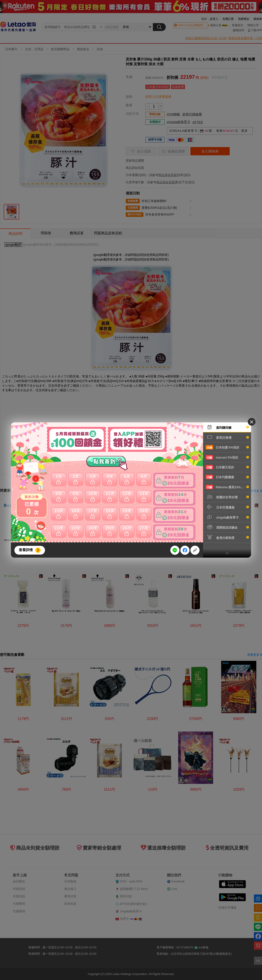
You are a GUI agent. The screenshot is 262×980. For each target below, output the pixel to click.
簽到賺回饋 (227, 427)
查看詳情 (26, 550)
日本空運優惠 (227, 507)
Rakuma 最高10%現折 (227, 487)
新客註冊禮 (227, 437)
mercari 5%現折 (227, 457)
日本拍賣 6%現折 (227, 447)
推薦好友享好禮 (227, 497)
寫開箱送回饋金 (227, 527)
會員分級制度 (227, 537)
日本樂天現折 (227, 467)
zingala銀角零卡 (227, 517)
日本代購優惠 (227, 477)
